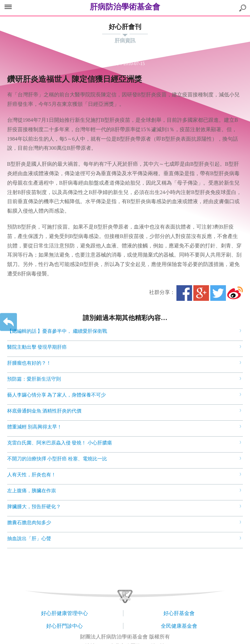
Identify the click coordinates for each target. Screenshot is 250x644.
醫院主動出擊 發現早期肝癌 (37, 347)
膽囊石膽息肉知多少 (29, 523)
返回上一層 (8, 322)
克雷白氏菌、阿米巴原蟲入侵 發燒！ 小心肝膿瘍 (60, 443)
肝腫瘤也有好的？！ (29, 363)
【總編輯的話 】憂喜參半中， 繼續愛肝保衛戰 (57, 331)
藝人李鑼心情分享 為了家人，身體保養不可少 (57, 395)
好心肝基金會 (179, 613)
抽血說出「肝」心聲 (29, 539)
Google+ (201, 293)
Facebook (184, 293)
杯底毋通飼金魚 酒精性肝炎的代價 (44, 411)
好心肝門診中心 (64, 626)
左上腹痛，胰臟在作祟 (32, 491)
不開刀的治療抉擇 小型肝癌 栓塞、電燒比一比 (57, 459)
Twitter (218, 293)
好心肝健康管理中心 (64, 613)
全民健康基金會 (179, 626)
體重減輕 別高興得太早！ (35, 427)
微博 (235, 293)
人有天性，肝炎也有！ (32, 475)
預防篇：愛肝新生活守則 (34, 379)
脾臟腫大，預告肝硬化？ (34, 507)
